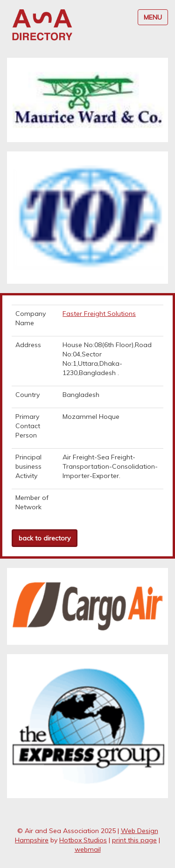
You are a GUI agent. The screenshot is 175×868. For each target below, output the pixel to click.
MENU (153, 17)
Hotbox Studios (83, 840)
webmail (88, 849)
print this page (134, 840)
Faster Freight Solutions (99, 314)
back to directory (45, 538)
